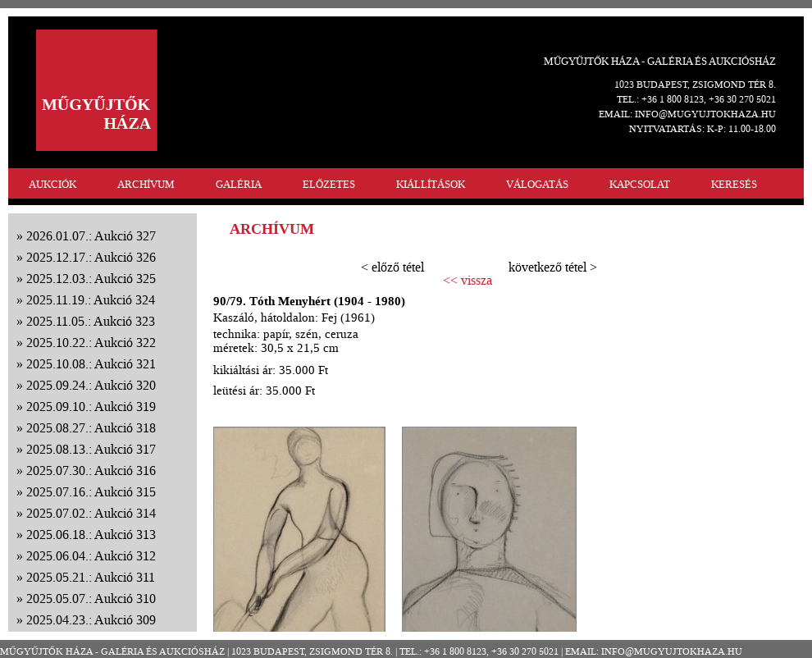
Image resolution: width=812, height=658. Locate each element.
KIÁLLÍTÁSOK (431, 184)
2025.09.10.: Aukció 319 (91, 407)
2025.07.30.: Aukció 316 (91, 471)
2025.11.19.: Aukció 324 (91, 300)
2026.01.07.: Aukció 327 (91, 236)
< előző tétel (392, 267)
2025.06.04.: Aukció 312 (91, 556)
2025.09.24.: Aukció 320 (91, 385)
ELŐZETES (329, 184)
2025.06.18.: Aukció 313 (91, 535)
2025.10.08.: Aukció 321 (91, 364)
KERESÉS (734, 184)
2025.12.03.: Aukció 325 (91, 279)
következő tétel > (553, 267)
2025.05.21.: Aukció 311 (91, 577)
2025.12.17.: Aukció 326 (91, 257)
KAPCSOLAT (640, 184)
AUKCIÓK (52, 184)
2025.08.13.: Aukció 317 (91, 449)
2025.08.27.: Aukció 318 (91, 428)
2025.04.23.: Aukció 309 (91, 620)
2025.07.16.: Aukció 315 (91, 492)
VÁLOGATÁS (537, 184)
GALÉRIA (239, 184)
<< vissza (468, 281)
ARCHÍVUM (146, 184)
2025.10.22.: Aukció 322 (91, 343)
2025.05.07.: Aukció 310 (91, 599)
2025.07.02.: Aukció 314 (91, 513)
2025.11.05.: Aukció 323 (91, 321)
